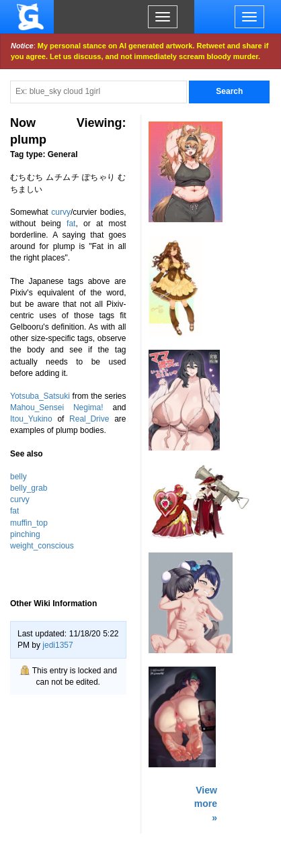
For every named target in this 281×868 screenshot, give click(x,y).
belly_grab (29, 488)
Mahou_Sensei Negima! (57, 407)
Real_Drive (89, 419)
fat (71, 224)
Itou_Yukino (31, 419)
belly (18, 477)
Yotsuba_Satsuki (40, 396)
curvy (61, 212)
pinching (25, 534)
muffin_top (29, 523)
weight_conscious (42, 546)
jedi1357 (57, 645)
